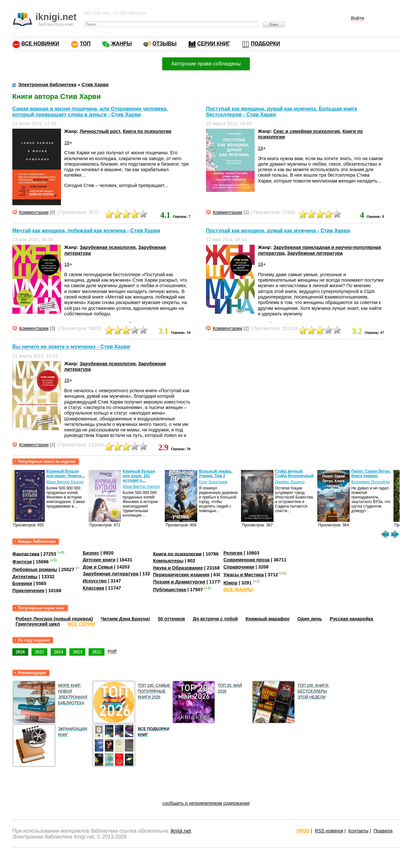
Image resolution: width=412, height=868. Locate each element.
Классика (93, 588)
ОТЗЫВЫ (164, 44)
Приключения (28, 591)
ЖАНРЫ (121, 44)
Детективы (25, 577)
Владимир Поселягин (371, 482)
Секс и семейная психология (306, 131)
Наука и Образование (178, 568)
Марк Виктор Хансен (65, 482)
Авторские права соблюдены (206, 64)
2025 (39, 652)
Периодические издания (181, 575)
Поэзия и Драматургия (179, 582)
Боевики (22, 583)
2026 (20, 652)
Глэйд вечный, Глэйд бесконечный (294, 474)
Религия (233, 553)
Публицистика (170, 590)
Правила (383, 831)
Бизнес (91, 553)
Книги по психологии (147, 131)
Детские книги (99, 560)
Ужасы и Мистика (244, 575)
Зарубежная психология (108, 247)
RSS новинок (329, 831)
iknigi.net (181, 831)
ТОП (85, 44)
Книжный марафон (268, 619)
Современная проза (247, 560)
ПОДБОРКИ (265, 44)
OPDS (303, 831)
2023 (77, 652)
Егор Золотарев (213, 482)
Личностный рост (100, 131)
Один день (309, 619)
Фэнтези (22, 562)
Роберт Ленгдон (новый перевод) (54, 619)
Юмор (230, 583)
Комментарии (34, 212)
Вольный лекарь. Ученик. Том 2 (216, 474)
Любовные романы (35, 569)
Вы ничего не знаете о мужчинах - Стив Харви (71, 347)
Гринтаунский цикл (38, 624)
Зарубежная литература (315, 253)
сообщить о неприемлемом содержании (206, 803)
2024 (59, 652)
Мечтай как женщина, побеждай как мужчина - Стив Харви (86, 231)
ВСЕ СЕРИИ (81, 624)
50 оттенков (171, 619)
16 (67, 143)
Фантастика (26, 554)
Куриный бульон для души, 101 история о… (139, 476)
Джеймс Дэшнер (290, 482)
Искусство (95, 581)
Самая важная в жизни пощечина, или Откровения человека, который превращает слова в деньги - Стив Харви (90, 112)
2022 (97, 652)
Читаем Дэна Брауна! (125, 619)
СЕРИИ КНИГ (214, 44)
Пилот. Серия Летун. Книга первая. (371, 474)
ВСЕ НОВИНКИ (40, 44)
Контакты (358, 831)
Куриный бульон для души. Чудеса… (66, 474)
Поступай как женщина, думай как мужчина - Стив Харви (278, 231)
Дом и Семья (98, 567)
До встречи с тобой (215, 619)
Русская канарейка (352, 619)
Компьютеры (168, 561)
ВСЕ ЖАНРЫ (238, 590)
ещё (112, 651)
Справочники (239, 567)
